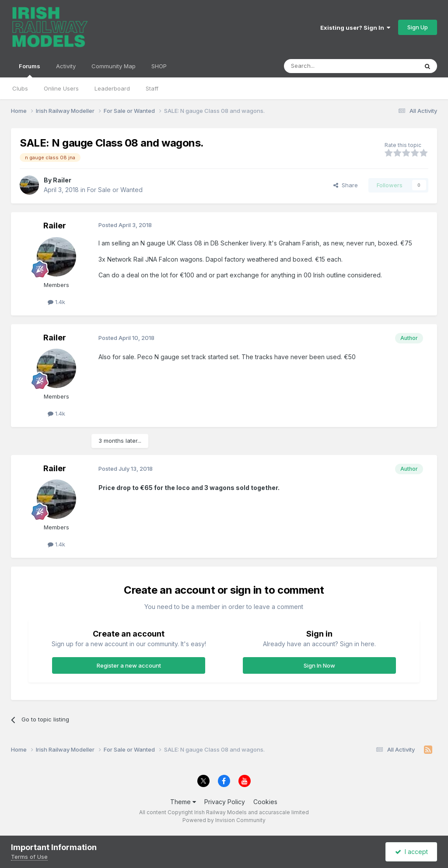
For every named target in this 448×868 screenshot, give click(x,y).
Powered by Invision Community (224, 820)
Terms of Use (29, 857)
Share (346, 185)
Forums (30, 70)
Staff (152, 88)
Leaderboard (112, 88)
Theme (183, 802)
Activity (66, 66)
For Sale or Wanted (115, 190)
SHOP (159, 66)
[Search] (329, 66)
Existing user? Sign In (355, 28)
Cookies (265, 802)
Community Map (114, 66)
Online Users (61, 88)
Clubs (20, 88)
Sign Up (418, 27)
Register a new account (129, 665)
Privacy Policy (225, 802)
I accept (411, 852)
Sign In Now (319, 665)
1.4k (56, 302)
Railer (62, 180)
